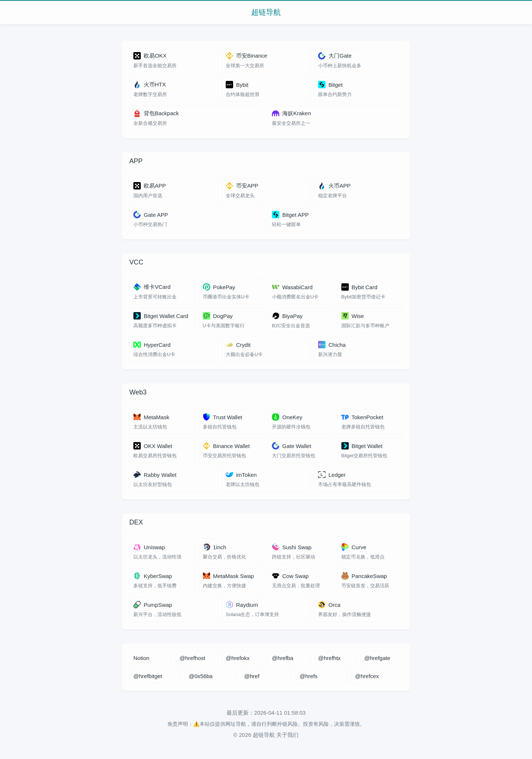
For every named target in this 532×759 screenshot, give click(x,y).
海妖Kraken (291, 113)
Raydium (242, 605)
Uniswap (149, 547)
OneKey (287, 417)
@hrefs (309, 676)
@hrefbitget (148, 676)
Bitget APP (290, 215)
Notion (141, 658)
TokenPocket (362, 417)
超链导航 (266, 12)
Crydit (238, 345)
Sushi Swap (292, 547)
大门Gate (335, 56)
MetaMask (151, 417)
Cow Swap (290, 576)
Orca (329, 605)
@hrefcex (367, 676)
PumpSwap (153, 605)
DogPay (218, 316)
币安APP (242, 186)
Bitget (330, 85)
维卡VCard (152, 287)
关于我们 (287, 735)
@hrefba (283, 658)
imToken (241, 475)
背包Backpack (156, 113)
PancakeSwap (364, 576)
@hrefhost (192, 658)
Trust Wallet (223, 417)
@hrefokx (238, 658)
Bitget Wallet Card (161, 316)
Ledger (332, 475)
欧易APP (150, 186)
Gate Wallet (291, 446)
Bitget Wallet (362, 446)
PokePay (219, 287)
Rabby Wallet (155, 475)
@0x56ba (201, 676)
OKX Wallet (153, 446)
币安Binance (246, 56)
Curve (354, 547)
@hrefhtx (329, 658)
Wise (353, 316)
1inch (215, 547)
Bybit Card (359, 287)
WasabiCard (292, 287)
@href (252, 676)
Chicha (332, 345)
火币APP (334, 186)
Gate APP (151, 215)
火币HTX (150, 85)
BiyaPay (287, 316)
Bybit (237, 85)
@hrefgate (377, 658)
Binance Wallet (226, 446)
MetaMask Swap (229, 576)
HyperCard (152, 345)
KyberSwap (153, 576)
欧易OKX (150, 56)
